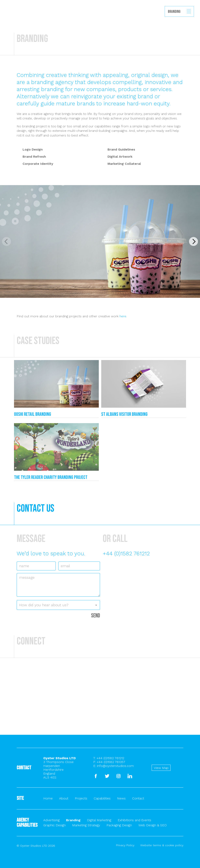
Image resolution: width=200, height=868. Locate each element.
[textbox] (58, 605)
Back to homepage (5, 21)
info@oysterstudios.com (115, 766)
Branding (73, 820)
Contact (138, 798)
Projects (81, 798)
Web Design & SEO (153, 825)
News (121, 798)
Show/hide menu (189, 11)
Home (48, 798)
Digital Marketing (99, 820)
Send (96, 616)
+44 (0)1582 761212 (126, 554)
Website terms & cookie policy (162, 845)
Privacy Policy (125, 845)
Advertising (51, 820)
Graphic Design (54, 825)
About (64, 798)
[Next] (193, 241)
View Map (161, 768)
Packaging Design (119, 825)
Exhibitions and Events (134, 820)
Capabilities (102, 798)
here (123, 316)
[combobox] (58, 605)
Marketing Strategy (86, 825)
